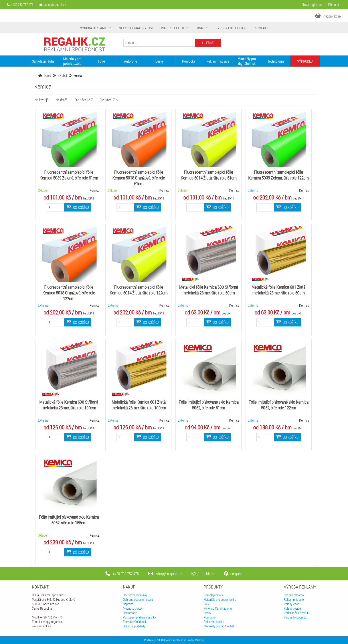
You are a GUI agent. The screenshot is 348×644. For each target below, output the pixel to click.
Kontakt (261, 28)
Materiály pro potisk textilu (72, 61)
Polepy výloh (292, 604)
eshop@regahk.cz (55, 4)
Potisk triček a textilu (297, 613)
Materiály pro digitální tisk (247, 61)
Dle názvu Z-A (109, 100)
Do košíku (78, 207)
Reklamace (130, 613)
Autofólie (130, 61)
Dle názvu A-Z (84, 100)
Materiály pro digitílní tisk (219, 626)
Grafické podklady (134, 626)
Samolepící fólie (43, 61)
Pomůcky (189, 61)
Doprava (128, 604)
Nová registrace (312, 5)
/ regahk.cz (203, 574)
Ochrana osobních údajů (138, 599)
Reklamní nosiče (218, 61)
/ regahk (233, 574)
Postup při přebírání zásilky (139, 617)
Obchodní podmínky (135, 595)
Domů (47, 76)
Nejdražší (62, 100)
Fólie (101, 61)
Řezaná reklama (294, 595)
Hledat (208, 43)
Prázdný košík (328, 16)
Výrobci (62, 76)
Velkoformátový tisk (136, 28)
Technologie (276, 61)
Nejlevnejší (42, 100)
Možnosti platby (133, 608)
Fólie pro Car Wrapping (218, 608)
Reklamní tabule (294, 599)
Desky (159, 61)
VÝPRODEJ (305, 61)
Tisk (200, 28)
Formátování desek (135, 622)
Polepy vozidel (293, 608)
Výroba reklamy (93, 28)
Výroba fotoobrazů (231, 28)
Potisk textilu (172, 28)
